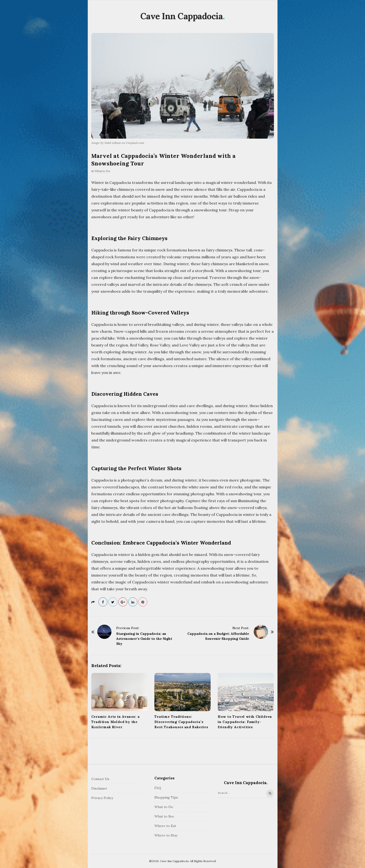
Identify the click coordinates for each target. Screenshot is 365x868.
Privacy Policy (102, 798)
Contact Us (100, 779)
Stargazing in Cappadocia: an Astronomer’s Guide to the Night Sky (144, 639)
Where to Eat (165, 826)
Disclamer (99, 788)
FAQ (158, 788)
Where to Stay (166, 835)
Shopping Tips (166, 797)
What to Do (102, 171)
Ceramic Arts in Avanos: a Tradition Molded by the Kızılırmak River (116, 722)
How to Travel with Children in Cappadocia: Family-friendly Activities (245, 722)
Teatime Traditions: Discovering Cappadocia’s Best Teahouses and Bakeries (181, 722)
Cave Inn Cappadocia (182, 16)
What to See (164, 816)
